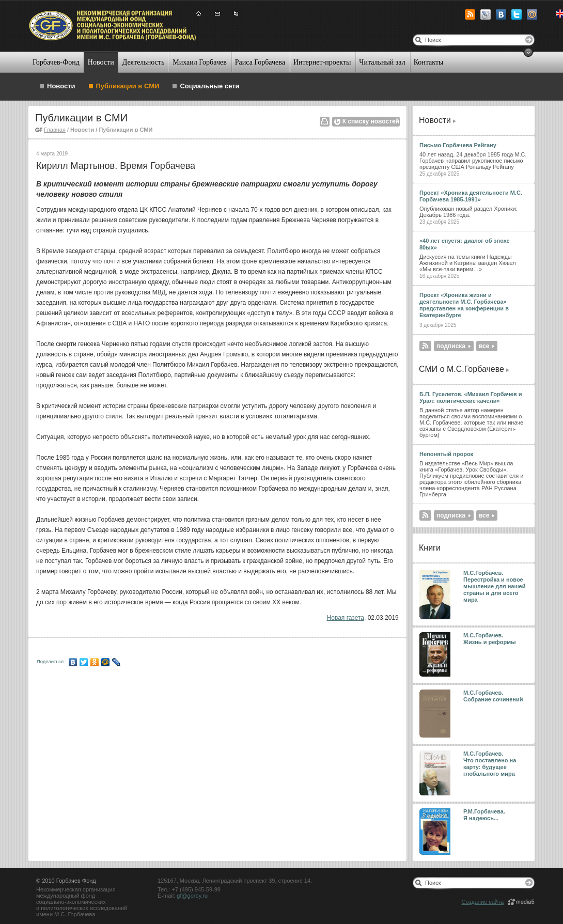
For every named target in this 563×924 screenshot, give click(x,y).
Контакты (429, 62)
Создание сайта (483, 902)
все (484, 346)
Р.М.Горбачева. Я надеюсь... (485, 815)
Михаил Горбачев (199, 62)
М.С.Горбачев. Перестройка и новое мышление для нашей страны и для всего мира (495, 586)
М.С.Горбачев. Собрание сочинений (493, 696)
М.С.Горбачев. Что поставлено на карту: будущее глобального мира (490, 764)
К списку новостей (371, 121)
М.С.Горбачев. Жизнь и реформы (490, 639)
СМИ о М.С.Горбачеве (462, 369)
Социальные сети (209, 86)
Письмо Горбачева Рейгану (458, 145)
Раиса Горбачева (260, 62)
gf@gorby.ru (192, 896)
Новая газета (346, 618)
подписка (451, 346)
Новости (101, 62)
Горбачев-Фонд (56, 62)
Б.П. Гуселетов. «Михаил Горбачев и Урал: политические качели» (471, 397)
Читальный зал (382, 62)
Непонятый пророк (446, 454)
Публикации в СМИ (128, 86)
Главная (55, 130)
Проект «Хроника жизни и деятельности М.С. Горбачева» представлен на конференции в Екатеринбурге (464, 305)
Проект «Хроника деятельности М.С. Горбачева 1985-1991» (471, 196)
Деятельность (144, 62)
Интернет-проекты (322, 62)
